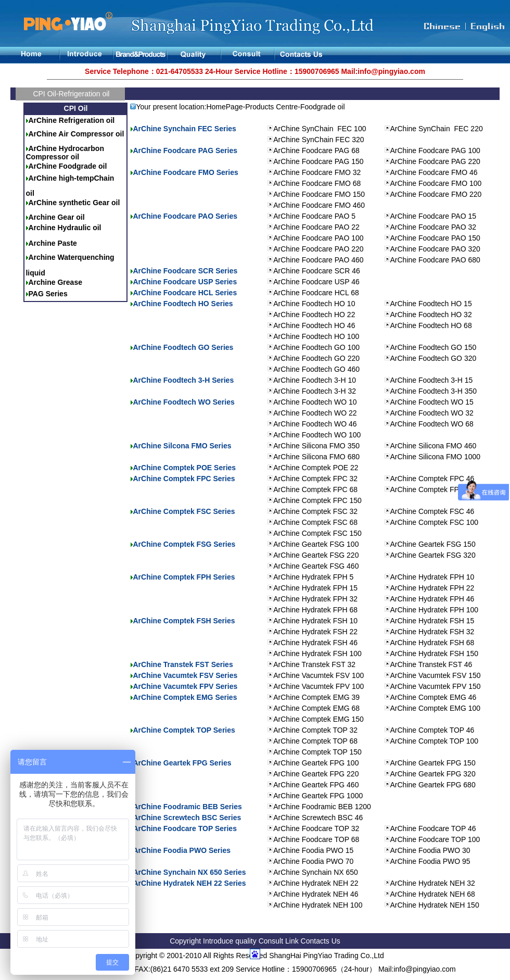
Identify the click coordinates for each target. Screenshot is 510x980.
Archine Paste (52, 243)
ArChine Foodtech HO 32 (431, 315)
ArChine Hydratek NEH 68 (433, 894)
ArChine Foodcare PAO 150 (435, 238)
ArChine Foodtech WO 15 (432, 402)
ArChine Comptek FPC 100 (435, 489)
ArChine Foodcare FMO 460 (319, 205)
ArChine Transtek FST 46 (431, 664)
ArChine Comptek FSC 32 (315, 511)
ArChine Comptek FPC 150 (317, 500)
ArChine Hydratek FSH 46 (315, 643)
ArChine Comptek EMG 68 (316, 708)
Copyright (185, 941)
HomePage (224, 107)
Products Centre (271, 107)
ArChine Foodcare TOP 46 (433, 828)
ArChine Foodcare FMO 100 (436, 183)
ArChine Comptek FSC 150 (317, 533)
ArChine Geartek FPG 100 (316, 763)
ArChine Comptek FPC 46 (432, 479)
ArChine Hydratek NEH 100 (318, 905)
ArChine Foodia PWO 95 (430, 861)
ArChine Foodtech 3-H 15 (432, 380)
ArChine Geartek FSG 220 (316, 555)
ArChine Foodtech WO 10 (315, 402)
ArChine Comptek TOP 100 (435, 741)
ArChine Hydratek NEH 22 (316, 883)
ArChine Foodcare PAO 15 (433, 216)
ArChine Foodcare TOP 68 (316, 839)
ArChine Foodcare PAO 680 (435, 260)
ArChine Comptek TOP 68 (315, 741)
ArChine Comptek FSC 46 (432, 511)
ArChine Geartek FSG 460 (316, 566)
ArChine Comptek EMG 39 (316, 697)
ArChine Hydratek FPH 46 (432, 599)
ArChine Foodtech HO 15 (431, 304)
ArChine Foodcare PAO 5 (314, 216)
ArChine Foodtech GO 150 (433, 347)
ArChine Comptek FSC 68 (315, 522)
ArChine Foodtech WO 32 (432, 413)
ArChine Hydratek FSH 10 (315, 621)
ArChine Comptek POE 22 (316, 468)
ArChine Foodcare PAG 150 (318, 161)
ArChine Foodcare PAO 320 (435, 249)
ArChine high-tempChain (71, 178)
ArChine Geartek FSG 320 (433, 555)
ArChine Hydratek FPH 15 (315, 588)
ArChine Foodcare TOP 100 (435, 839)
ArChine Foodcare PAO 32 (433, 227)
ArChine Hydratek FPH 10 (432, 577)
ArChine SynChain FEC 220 (437, 129)
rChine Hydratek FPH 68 (318, 610)
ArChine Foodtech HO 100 (316, 336)
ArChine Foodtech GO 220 (316, 358)
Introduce (219, 941)
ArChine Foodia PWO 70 (313, 861)
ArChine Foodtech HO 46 (314, 325)
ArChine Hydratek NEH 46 (316, 894)
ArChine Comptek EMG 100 (436, 708)
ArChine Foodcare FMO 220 (436, 194)
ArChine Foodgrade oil (67, 166)
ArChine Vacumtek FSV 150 (436, 675)
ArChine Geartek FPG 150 (433, 763)
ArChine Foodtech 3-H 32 (315, 391)
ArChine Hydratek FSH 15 (432, 621)
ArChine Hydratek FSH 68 (432, 643)
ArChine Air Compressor (72, 134)
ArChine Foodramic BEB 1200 (322, 807)
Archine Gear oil (56, 217)
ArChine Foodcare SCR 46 (317, 271)
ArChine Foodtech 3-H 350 (434, 391)
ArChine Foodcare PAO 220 (318, 249)
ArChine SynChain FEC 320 (318, 140)
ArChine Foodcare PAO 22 (316, 227)
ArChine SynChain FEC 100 (320, 129)
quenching (96, 257)
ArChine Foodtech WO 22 (315, 413)
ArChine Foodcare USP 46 (316, 282)
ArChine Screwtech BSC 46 (318, 818)
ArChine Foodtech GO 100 (316, 347)
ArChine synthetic (60, 203)
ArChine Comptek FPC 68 (315, 489)
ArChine (43, 148)
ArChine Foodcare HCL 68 (316, 293)
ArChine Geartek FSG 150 (433, 544)
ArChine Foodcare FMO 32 (317, 172)
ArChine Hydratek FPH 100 (435, 610)
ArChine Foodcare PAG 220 (435, 161)
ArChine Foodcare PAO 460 (318, 260)
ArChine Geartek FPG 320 (433, 774)
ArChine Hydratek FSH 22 (315, 632)
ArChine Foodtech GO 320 (433, 358)
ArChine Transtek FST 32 (314, 664)
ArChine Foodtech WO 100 (317, 435)
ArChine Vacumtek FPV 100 (318, 686)
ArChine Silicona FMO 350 (316, 446)
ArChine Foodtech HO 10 (314, 304)
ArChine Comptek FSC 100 (435, 522)
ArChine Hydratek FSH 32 (432, 632)
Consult (271, 941)
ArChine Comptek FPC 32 (315, 479)
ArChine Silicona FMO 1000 (436, 457)
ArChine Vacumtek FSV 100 (318, 675)
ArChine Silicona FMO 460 (433, 446)
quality (246, 941)
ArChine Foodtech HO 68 (431, 325)
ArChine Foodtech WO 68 (432, 424)
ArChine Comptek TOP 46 (432, 730)
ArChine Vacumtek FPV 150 (436, 686)
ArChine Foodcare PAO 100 (318, 238)
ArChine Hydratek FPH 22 (432, 588)
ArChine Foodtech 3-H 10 (315, 380)
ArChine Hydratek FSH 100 (317, 654)
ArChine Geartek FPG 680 (433, 785)
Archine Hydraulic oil (65, 228)
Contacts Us (321, 941)
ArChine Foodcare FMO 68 (317, 183)
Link (293, 941)
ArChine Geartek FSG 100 (316, 544)
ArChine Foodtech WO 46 (315, 424)
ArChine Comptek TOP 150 (317, 752)
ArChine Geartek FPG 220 (316, 774)
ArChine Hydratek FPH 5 (313, 577)
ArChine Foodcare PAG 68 (316, 150)
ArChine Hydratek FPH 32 (315, 599)
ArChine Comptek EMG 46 (433, 697)
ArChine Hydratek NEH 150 (435, 905)
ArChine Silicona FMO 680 (316, 457)
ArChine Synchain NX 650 (316, 872)
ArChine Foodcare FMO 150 (319, 194)
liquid (35, 273)
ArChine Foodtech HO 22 (314, 315)
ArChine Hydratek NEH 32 (433, 883)
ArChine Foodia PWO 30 (430, 850)
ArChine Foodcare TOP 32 (316, 828)
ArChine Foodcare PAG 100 (435, 150)
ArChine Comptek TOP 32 (315, 730)
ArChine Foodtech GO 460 (316, 369)
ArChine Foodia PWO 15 (313, 850)
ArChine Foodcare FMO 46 (434, 172)
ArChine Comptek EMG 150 (318, 719)
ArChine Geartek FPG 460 (316, 785)
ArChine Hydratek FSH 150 (435, 654)
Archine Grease (55, 282)
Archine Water (53, 257)
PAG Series (48, 294)
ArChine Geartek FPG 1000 (318, 796)
